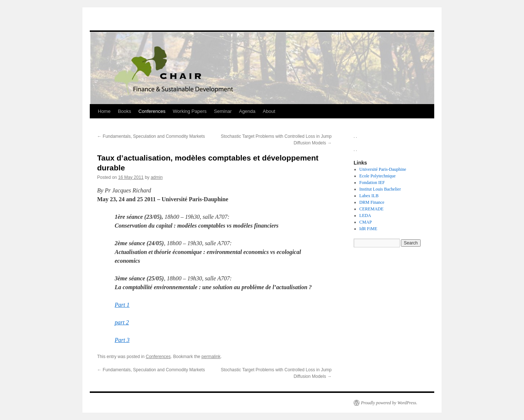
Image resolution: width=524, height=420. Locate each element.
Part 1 (122, 305)
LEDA (365, 215)
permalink (211, 357)
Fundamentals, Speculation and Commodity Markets (151, 136)
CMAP (366, 222)
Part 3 (122, 340)
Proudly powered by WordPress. (389, 403)
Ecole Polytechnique (378, 176)
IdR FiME (368, 229)
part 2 (122, 322)
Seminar (223, 111)
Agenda (247, 111)
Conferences (152, 111)
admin (157, 177)
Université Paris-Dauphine (383, 169)
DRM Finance (372, 202)
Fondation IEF (372, 183)
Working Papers (190, 111)
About (269, 111)
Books (125, 111)
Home (104, 111)
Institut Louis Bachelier (380, 189)
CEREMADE (372, 209)
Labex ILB (369, 196)
